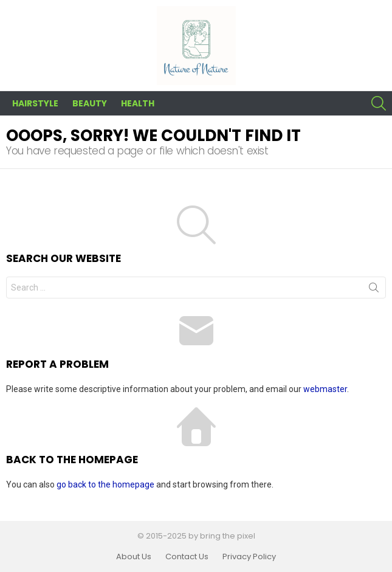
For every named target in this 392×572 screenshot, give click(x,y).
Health (138, 103)
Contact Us (187, 557)
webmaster (325, 389)
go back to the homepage (105, 484)
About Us (134, 557)
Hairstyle (35, 103)
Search (374, 290)
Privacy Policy (249, 557)
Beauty (90, 103)
